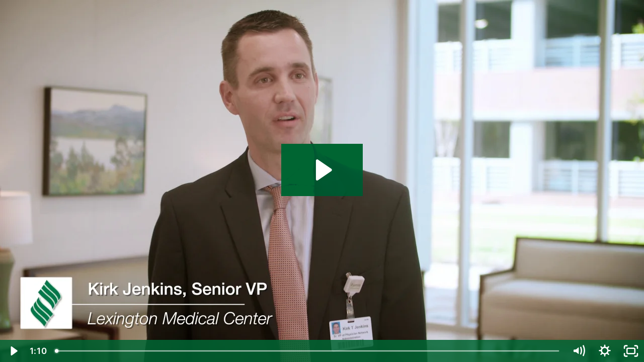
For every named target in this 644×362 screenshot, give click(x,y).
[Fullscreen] (631, 351)
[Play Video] (13, 351)
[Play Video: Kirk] (322, 170)
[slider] (308, 351)
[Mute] (579, 351)
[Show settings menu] (605, 351)
